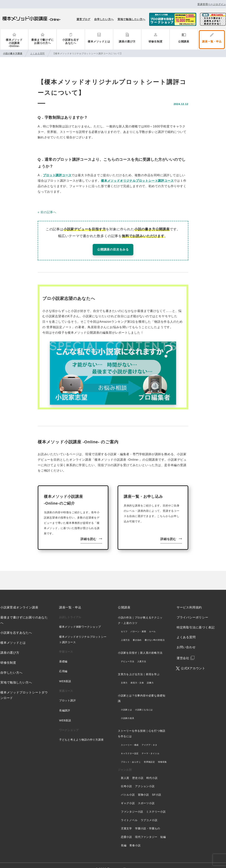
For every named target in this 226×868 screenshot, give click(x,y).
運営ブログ (83, 19)
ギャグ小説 (128, 795)
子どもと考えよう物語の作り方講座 (81, 732)
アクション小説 (145, 779)
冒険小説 (143, 787)
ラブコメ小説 (149, 812)
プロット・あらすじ (131, 754)
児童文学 (126, 821)
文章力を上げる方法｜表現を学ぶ (139, 667)
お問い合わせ (186, 639)
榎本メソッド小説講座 (32, 19)
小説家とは (126, 702)
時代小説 (152, 770)
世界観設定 (149, 754)
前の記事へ (48, 212)
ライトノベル (129, 812)
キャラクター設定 (130, 746)
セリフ (124, 624)
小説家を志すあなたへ (71, 41)
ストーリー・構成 (130, 737)
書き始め (137, 632)
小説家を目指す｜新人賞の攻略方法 (140, 645)
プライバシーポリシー (192, 610)
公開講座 (184, 41)
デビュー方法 (128, 654)
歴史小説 (138, 770)
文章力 (124, 675)
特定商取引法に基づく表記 (196, 620)
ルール (152, 624)
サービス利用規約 (189, 600)
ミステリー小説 (156, 804)
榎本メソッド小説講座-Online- (14, 43)
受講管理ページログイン (212, 4)
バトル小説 (128, 787)
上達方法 (125, 632)
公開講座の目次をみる (113, 249)
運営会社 (183, 650)
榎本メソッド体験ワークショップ (80, 619)
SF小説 (157, 787)
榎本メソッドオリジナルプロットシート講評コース (137, 181)
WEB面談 (65, 673)
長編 (124, 838)
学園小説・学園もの (148, 821)
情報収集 (162, 754)
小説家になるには (144, 702)
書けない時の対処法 (155, 632)
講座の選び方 (127, 41)
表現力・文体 (137, 675)
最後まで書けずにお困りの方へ (42, 41)
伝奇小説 (126, 779)
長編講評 (65, 703)
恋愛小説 (126, 829)
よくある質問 (186, 630)
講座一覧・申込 (212, 41)
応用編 (63, 664)
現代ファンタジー (146, 829)
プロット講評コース (57, 175)
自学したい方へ (104, 19)
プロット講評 (68, 693)
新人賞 (125, 770)
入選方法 (142, 654)
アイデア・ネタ (149, 737)
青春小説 (135, 838)
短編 (163, 829)
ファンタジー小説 (132, 804)
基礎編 (63, 654)
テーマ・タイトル (150, 746)
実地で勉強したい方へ (131, 19)
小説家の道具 (128, 710)
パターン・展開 (138, 624)
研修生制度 (156, 41)
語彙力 (150, 675)
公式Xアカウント (193, 661)
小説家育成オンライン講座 (19, 600)
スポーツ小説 (146, 795)
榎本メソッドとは (99, 41)
